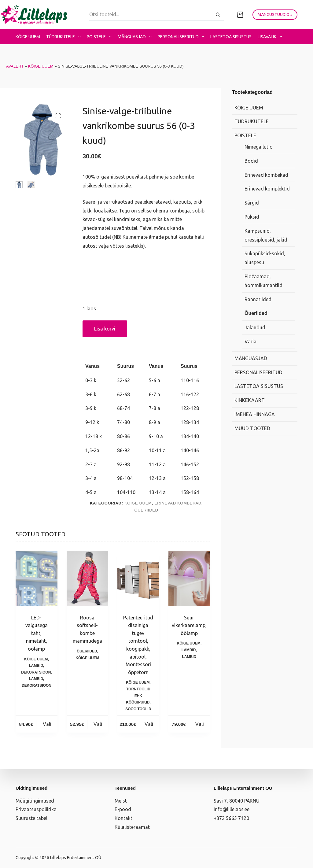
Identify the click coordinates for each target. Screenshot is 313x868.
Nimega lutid (259, 147)
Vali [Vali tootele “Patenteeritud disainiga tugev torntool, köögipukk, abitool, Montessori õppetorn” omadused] (149, 724)
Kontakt (123, 818)
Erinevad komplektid (267, 189)
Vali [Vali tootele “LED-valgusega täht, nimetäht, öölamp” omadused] (47, 724)
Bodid (251, 161)
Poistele (100, 37)
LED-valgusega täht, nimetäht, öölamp (37, 633)
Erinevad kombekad (178, 503)
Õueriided (146, 510)
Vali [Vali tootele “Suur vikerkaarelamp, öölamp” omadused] (200, 724)
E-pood (123, 809)
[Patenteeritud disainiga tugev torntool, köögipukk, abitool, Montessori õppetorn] (138, 578)
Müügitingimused (35, 801)
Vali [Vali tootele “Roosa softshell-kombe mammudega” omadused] (98, 724)
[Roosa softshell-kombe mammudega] (87, 578)
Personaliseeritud (182, 37)
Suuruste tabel (31, 818)
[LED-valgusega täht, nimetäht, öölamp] (36, 578)
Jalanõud (255, 327)
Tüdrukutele (65, 37)
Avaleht (15, 66)
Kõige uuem (28, 37)
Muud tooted (252, 428)
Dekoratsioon (36, 672)
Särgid (252, 203)
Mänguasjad (136, 37)
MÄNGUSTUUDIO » (275, 14)
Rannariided (258, 299)
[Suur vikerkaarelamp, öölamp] (189, 578)
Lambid (36, 666)
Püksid (252, 217)
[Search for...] (151, 15)
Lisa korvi (105, 329)
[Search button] (218, 15)
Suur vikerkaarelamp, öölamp (189, 625)
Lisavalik (271, 37)
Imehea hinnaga (255, 414)
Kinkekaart (250, 400)
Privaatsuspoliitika (36, 809)
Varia (250, 342)
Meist (121, 801)
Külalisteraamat (132, 827)
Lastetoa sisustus (231, 37)
